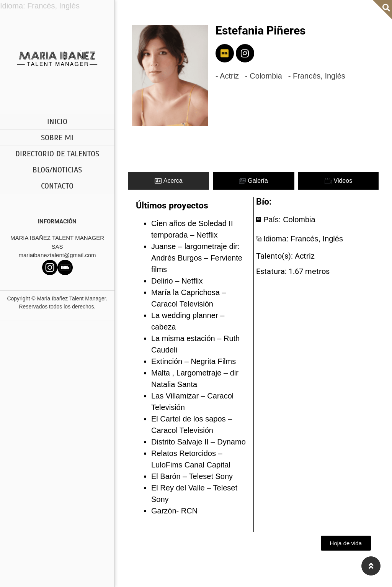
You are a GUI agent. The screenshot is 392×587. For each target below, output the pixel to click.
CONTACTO (57, 186)
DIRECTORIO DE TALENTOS (57, 154)
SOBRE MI (57, 138)
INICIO (57, 122)
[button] (346, 543)
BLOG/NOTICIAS (57, 170)
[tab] (169, 181)
